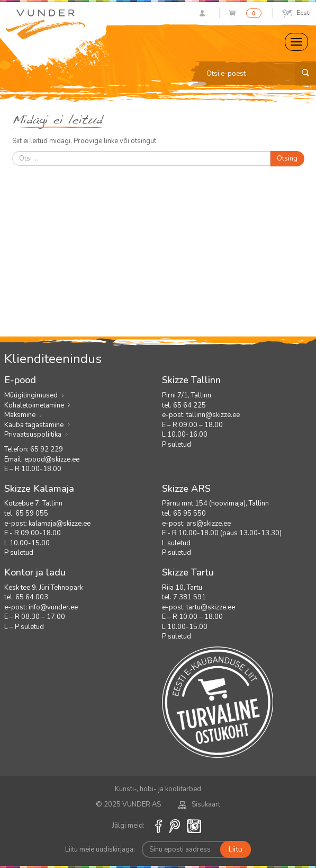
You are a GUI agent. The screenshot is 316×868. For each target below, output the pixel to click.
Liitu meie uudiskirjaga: (100, 849)
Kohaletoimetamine (34, 405)
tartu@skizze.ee (211, 607)
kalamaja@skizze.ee (60, 524)
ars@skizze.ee (209, 524)
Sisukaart (199, 804)
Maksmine (20, 415)
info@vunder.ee (53, 607)
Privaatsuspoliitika (33, 435)
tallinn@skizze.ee (213, 415)
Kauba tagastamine (34, 425)
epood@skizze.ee (52, 459)
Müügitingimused (31, 395)
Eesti (296, 13)
